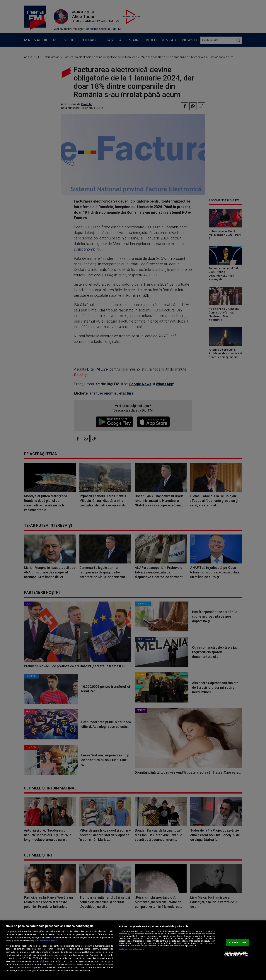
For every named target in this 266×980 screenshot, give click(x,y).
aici (42, 961)
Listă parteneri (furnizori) (132, 949)
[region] (133, 950)
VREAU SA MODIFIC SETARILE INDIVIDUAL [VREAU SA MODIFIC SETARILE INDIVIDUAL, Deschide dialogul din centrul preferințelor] (236, 954)
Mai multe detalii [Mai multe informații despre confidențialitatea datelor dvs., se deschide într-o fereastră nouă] (48, 941)
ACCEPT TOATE (238, 942)
